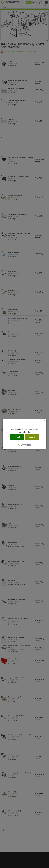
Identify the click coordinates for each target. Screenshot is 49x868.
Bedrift (32, 437)
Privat (17, 437)
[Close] (45, 420)
